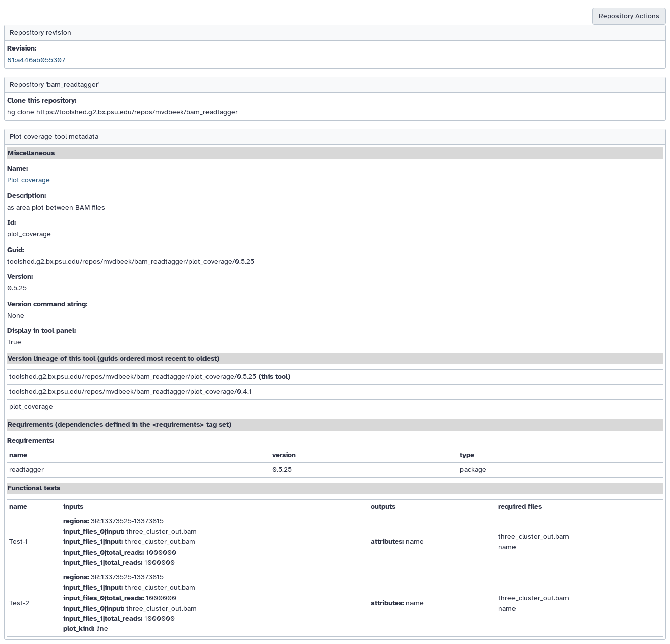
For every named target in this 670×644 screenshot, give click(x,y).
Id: (11, 222)
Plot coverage (29, 180)
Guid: (15, 250)
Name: (17, 168)
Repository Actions (629, 16)
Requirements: (31, 441)
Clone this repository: (42, 100)
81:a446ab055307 (36, 60)
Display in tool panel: (41, 331)
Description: (27, 196)
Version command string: (47, 304)
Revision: (22, 48)
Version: (20, 277)
